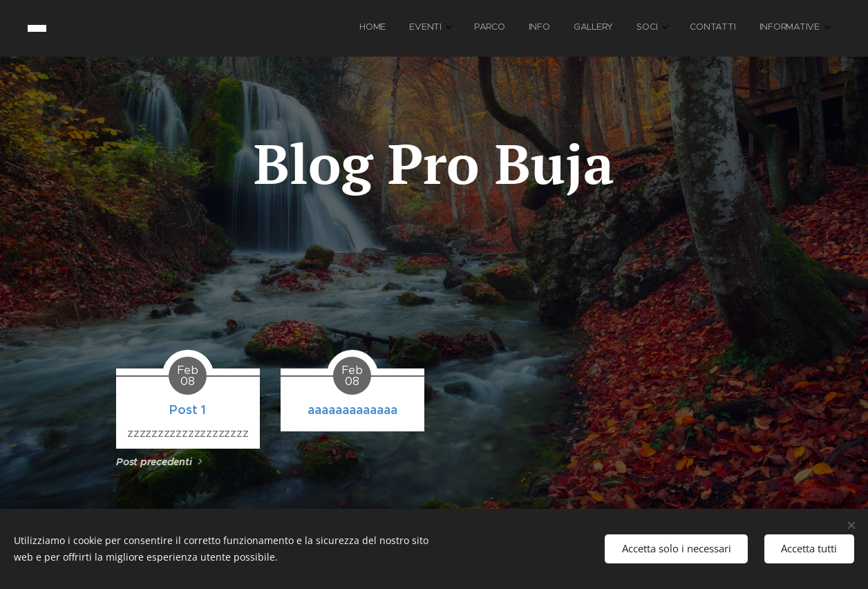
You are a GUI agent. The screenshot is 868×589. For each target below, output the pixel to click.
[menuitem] (637, 28)
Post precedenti (154, 462)
